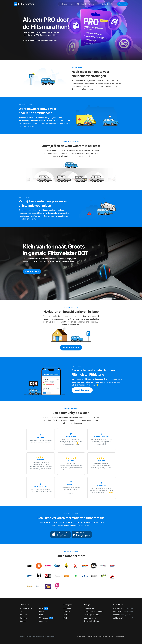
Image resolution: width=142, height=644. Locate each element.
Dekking (23, 618)
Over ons (43, 621)
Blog (41, 615)
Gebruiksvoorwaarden (106, 636)
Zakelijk (105, 4)
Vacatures (44, 618)
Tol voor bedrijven (92, 621)
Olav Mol (67, 615)
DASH (84, 4)
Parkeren (92, 4)
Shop (113, 4)
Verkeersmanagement (93, 612)
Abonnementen (67, 4)
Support (23, 621)
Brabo (66, 618)
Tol (99, 4)
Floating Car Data (91, 615)
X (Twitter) (118, 618)
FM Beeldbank (120, 636)
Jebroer (67, 612)
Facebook (118, 608)
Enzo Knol (68, 608)
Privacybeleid (82, 636)
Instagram (118, 612)
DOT (77, 4)
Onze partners (90, 618)
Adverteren (89, 608)
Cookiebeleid (92, 636)
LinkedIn (117, 615)
